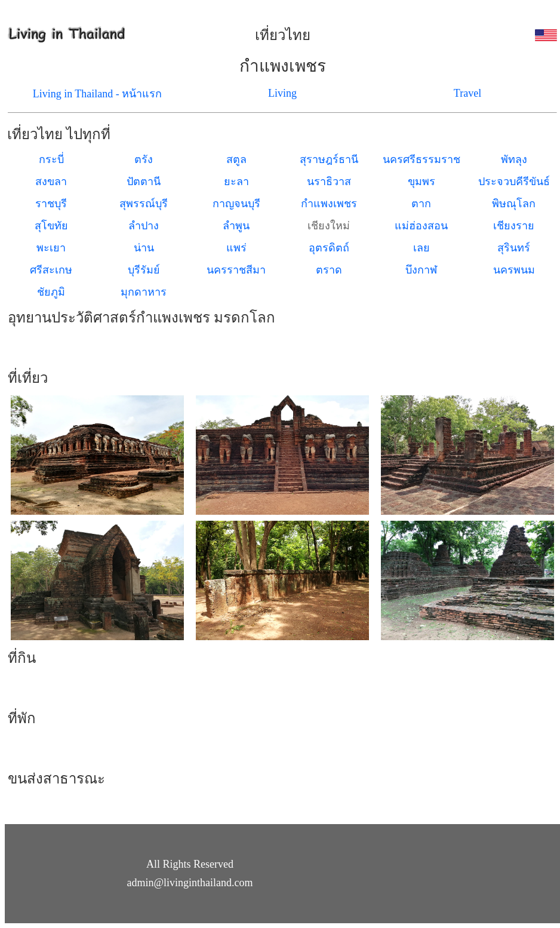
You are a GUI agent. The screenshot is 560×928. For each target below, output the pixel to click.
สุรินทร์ (514, 248)
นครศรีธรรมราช (421, 159)
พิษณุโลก (514, 204)
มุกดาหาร (144, 292)
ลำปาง (144, 226)
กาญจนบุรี (236, 204)
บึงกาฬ (421, 270)
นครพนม (514, 270)
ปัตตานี (144, 182)
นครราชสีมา (236, 270)
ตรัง (144, 159)
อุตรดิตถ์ (329, 248)
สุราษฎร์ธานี (329, 159)
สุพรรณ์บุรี (144, 204)
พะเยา (51, 248)
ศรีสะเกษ (51, 270)
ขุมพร (421, 182)
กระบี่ (51, 159)
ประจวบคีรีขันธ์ (514, 182)
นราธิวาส (329, 182)
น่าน (144, 248)
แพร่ (236, 248)
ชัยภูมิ (51, 292)
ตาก (421, 204)
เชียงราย (514, 226)
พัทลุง (514, 159)
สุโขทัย (51, 226)
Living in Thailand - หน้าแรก (98, 94)
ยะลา (236, 182)
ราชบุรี (51, 204)
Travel (467, 93)
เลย (421, 248)
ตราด (329, 270)
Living (282, 93)
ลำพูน (236, 226)
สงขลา (51, 182)
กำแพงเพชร (329, 204)
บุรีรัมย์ (144, 270)
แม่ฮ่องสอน (421, 226)
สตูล (236, 159)
